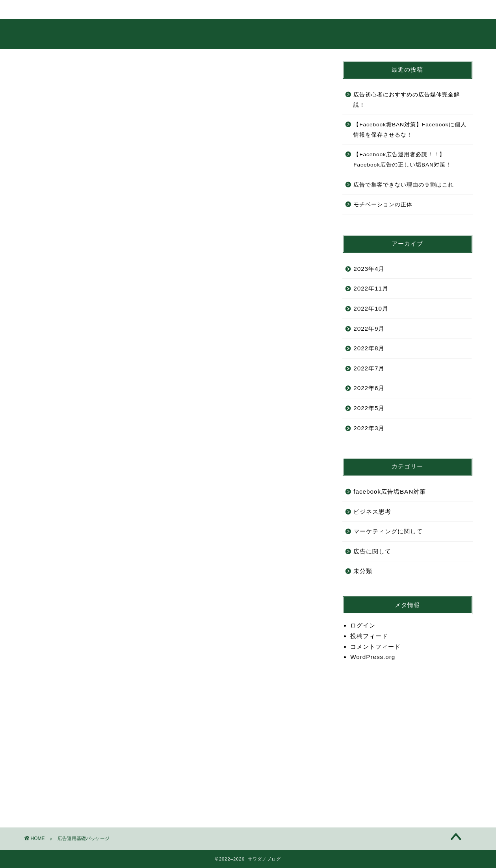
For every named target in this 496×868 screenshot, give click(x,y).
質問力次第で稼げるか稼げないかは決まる (98, 505)
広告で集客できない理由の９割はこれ (404, 185)
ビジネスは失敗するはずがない (82, 553)
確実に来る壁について (69, 673)
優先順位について (62, 625)
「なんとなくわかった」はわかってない (95, 386)
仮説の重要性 (55, 601)
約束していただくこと (69, 252)
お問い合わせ (366, 9)
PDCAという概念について (75, 577)
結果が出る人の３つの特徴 (75, 409)
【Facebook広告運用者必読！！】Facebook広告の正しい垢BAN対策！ (402, 160)
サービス (179, 9)
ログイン (363, 625)
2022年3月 (369, 428)
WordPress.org (373, 657)
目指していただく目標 (69, 276)
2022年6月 (369, 388)
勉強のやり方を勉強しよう (75, 481)
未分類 (363, 571)
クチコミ (304, 9)
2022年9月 (369, 329)
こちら (91, 730)
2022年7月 (369, 368)
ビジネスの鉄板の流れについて (82, 529)
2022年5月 (369, 408)
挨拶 (42, 204)
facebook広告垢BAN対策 (390, 491)
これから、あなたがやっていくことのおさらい (105, 228)
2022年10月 (371, 308)
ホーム (55, 9)
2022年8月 (369, 348)
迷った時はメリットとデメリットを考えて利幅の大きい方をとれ (131, 649)
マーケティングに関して (388, 531)
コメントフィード (375, 647)
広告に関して (372, 551)
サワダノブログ (248, 33)
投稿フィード (369, 636)
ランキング (241, 9)
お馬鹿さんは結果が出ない (75, 457)
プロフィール (117, 9)
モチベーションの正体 (383, 205)
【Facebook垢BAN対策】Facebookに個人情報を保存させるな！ (410, 130)
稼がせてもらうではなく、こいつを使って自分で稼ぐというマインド (138, 433)
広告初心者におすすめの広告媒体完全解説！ (407, 100)
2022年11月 (371, 288)
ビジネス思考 (372, 512)
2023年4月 (369, 269)
